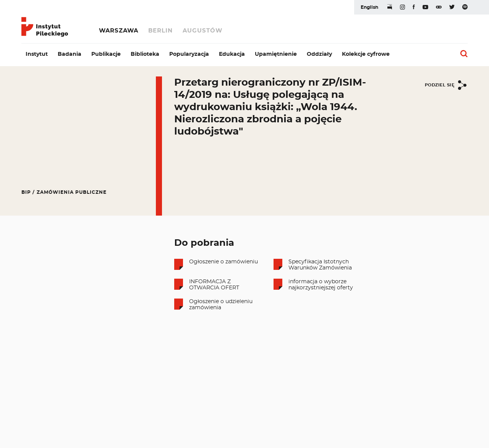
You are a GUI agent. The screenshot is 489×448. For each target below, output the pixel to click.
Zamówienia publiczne (72, 192)
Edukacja (232, 54)
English (369, 7)
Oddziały (319, 54)
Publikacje (106, 54)
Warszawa (119, 31)
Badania (70, 54)
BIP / (28, 192)
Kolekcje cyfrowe (366, 54)
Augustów (202, 31)
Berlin (160, 31)
